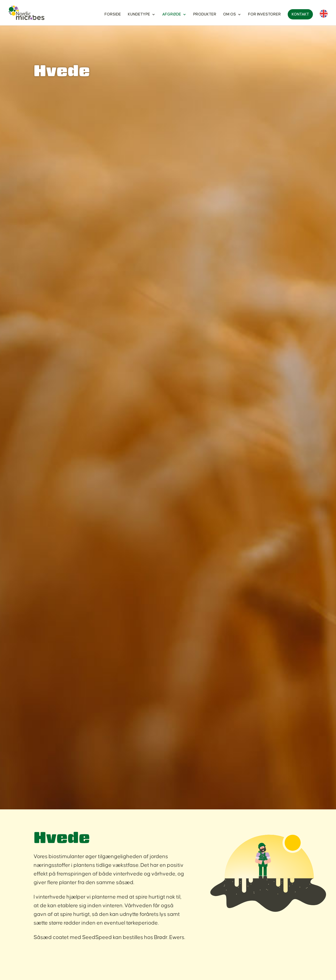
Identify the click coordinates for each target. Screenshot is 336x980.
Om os (230, 14)
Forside (113, 14)
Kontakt (300, 14)
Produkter (205, 14)
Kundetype (139, 14)
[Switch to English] (324, 18)
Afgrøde (172, 14)
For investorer (264, 14)
